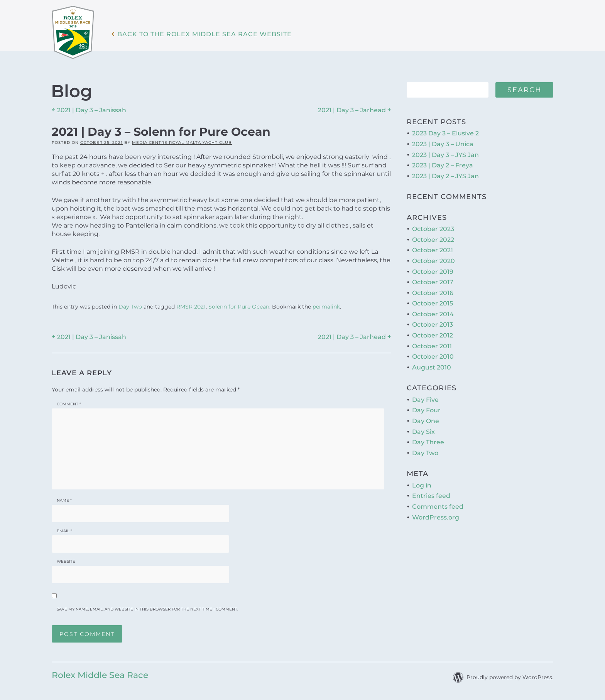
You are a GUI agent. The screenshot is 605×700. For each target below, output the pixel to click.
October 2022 (433, 240)
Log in (422, 485)
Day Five (425, 400)
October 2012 (433, 335)
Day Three (428, 442)
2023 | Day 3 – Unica (443, 144)
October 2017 (433, 282)
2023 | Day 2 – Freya (443, 165)
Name (64, 500)
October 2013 (433, 325)
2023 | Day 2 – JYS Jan (445, 176)
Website (66, 561)
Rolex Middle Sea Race (100, 675)
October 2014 (433, 314)
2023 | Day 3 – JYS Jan (445, 155)
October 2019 (433, 272)
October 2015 (433, 303)
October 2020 (433, 261)
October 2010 (433, 357)
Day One (426, 421)
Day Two (130, 307)
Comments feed (438, 507)
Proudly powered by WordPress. (510, 677)
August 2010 (432, 367)
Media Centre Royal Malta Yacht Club (182, 143)
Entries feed (431, 496)
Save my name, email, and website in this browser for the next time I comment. (147, 609)
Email (64, 531)
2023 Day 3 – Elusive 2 (445, 133)
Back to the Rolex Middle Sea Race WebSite (204, 34)
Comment (69, 404)
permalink (326, 307)
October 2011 (432, 346)
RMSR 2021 (191, 307)
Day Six (423, 432)
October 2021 (433, 250)
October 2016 (433, 293)
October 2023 (433, 229)
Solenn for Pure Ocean (239, 307)
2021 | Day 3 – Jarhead (355, 110)
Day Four (426, 410)
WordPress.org (436, 517)
